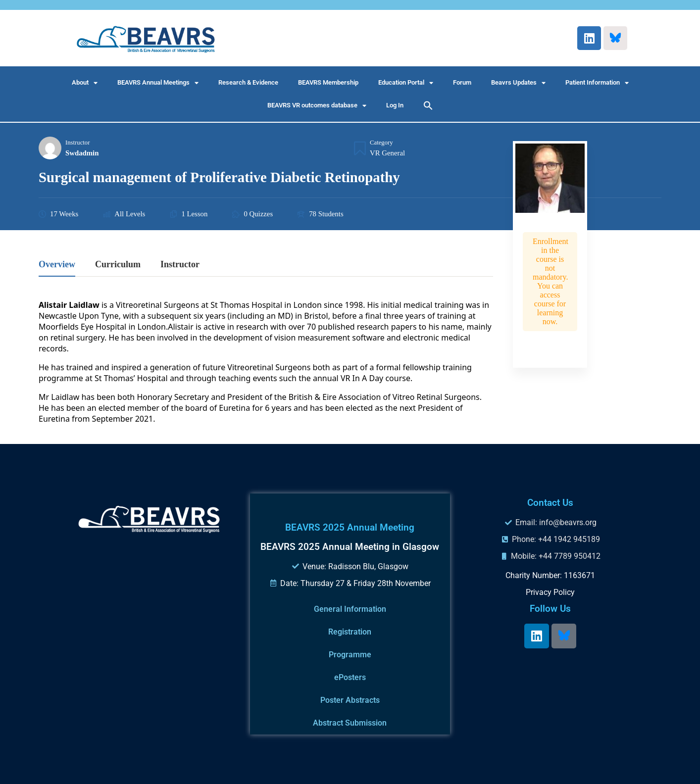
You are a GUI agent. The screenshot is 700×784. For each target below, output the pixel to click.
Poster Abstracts (350, 700)
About (85, 83)
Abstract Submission (350, 723)
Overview (57, 265)
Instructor (77, 143)
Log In (395, 105)
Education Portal (406, 83)
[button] (428, 105)
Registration (350, 632)
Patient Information (597, 83)
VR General (387, 153)
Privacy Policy (550, 592)
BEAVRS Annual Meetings (158, 83)
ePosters (350, 677)
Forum (462, 82)
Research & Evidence (248, 82)
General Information (350, 609)
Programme (350, 655)
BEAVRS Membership (328, 82)
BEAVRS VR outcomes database (317, 106)
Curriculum (118, 265)
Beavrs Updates (518, 83)
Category (381, 143)
